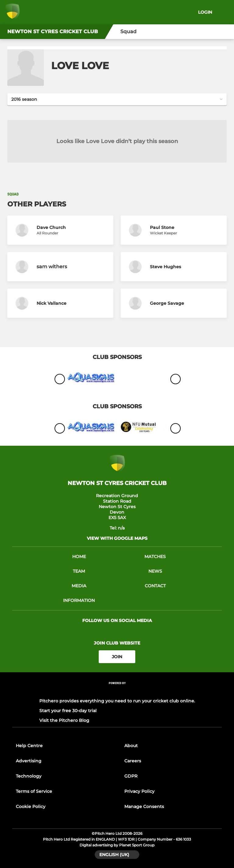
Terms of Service (34, 791)
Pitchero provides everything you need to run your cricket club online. (117, 701)
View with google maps (117, 538)
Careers (133, 761)
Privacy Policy (139, 791)
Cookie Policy (31, 807)
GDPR (131, 776)
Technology (29, 776)
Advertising (29, 761)
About (131, 746)
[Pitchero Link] (117, 691)
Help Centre (29, 746)
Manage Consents (144, 807)
